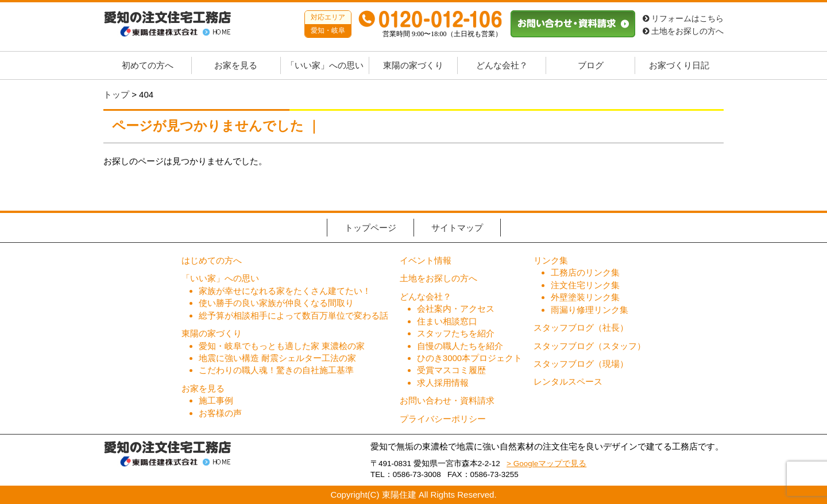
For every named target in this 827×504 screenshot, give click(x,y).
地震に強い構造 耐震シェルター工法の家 (277, 358)
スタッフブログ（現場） (581, 364)
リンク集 (551, 260)
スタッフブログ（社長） (581, 327)
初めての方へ (148, 65)
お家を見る (236, 65)
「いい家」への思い (325, 65)
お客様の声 (220, 413)
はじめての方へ (212, 260)
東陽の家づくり (413, 65)
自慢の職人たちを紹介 (460, 346)
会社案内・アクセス (456, 309)
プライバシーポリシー (443, 419)
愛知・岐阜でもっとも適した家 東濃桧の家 (282, 346)
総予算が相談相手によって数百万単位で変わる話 (293, 315)
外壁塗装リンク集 (585, 297)
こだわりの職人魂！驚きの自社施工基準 (276, 370)
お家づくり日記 (679, 65)
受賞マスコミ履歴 (451, 370)
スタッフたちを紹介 (456, 333)
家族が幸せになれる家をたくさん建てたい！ (285, 291)
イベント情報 (426, 260)
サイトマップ (457, 228)
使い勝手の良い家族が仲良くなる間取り (276, 303)
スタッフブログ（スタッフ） (590, 346)
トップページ (370, 228)
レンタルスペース (568, 381)
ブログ (591, 65)
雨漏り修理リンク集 (590, 310)
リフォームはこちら (683, 19)
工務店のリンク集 (585, 272)
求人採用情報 (443, 383)
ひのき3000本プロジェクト (469, 358)
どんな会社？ (502, 65)
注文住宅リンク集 (585, 285)
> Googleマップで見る (546, 464)
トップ (116, 94)
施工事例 (216, 400)
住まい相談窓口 (447, 321)
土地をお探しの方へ (683, 31)
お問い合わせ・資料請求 (447, 400)
